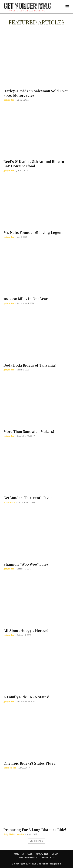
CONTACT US (48, 858)
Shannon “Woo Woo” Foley (26, 564)
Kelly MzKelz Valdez (14, 834)
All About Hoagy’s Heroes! (26, 630)
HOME (16, 854)
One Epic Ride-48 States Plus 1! (30, 763)
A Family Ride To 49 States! (26, 697)
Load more (37, 841)
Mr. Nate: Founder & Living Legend (34, 232)
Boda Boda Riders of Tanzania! (30, 365)
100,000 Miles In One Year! (26, 299)
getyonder (9, 100)
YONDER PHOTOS (28, 858)
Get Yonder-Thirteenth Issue (28, 498)
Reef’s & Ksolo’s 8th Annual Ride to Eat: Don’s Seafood (34, 164)
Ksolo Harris (10, 768)
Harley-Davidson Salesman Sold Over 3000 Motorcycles (36, 93)
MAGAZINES (42, 854)
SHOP (55, 854)
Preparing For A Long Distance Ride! (35, 829)
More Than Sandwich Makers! (29, 431)
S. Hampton (9, 502)
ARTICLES (27, 854)
